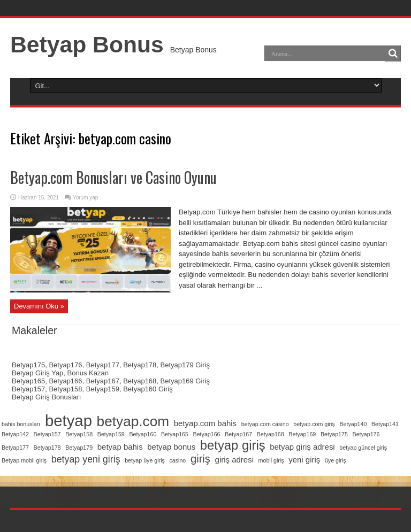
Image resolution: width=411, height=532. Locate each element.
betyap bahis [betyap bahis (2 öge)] (120, 447)
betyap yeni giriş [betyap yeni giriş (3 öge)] (86, 459)
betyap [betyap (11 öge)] (68, 421)
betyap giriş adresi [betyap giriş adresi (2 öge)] (302, 447)
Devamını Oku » (39, 306)
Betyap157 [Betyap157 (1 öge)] (47, 434)
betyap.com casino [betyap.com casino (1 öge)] (265, 424)
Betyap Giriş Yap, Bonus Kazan (60, 373)
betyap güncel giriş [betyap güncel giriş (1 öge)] (363, 448)
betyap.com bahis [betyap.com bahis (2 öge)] (205, 423)
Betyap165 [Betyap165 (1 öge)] (175, 434)
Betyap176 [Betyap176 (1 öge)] (366, 434)
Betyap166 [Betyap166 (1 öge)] (207, 434)
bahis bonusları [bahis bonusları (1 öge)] (21, 424)
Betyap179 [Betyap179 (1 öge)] (79, 448)
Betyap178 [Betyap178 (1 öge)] (47, 448)
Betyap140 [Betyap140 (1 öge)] (353, 424)
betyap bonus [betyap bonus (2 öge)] (171, 447)
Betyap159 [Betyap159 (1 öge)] (111, 434)
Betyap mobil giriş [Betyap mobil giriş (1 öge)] (24, 460)
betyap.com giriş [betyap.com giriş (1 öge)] (314, 424)
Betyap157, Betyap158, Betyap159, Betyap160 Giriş (92, 389)
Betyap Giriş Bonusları (46, 397)
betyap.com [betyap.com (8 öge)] (133, 421)
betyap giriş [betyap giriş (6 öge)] (233, 445)
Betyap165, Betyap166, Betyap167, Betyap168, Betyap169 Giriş (111, 381)
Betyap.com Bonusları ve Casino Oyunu (113, 177)
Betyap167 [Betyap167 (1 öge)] (238, 434)
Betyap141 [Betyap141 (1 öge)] (385, 424)
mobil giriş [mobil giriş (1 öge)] (271, 460)
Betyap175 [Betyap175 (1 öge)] (334, 434)
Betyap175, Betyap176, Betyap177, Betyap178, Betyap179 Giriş (111, 365)
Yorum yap (85, 198)
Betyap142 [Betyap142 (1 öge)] (15, 434)
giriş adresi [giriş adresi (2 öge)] (234, 460)
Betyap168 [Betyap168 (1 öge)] (271, 434)
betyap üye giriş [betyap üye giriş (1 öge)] (145, 460)
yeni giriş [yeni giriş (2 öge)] (304, 460)
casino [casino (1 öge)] (177, 460)
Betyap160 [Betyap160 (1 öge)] (143, 434)
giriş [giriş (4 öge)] (200, 459)
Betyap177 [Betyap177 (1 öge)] (15, 448)
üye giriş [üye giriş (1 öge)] (336, 460)
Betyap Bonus (87, 44)
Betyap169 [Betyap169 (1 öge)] (302, 434)
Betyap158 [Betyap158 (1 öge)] (79, 434)
